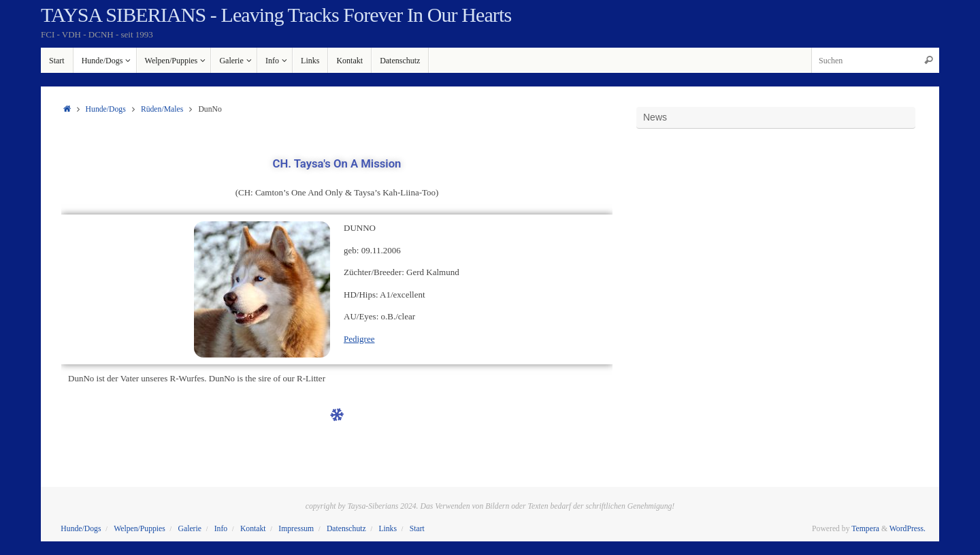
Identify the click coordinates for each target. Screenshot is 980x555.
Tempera (865, 529)
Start (417, 529)
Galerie (190, 529)
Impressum (296, 529)
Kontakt (253, 529)
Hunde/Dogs (106, 109)
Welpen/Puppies (140, 529)
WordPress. (908, 529)
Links (388, 529)
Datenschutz (346, 529)
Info (221, 529)
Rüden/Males (162, 109)
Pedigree (359, 339)
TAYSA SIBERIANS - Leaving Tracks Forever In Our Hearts (276, 15)
